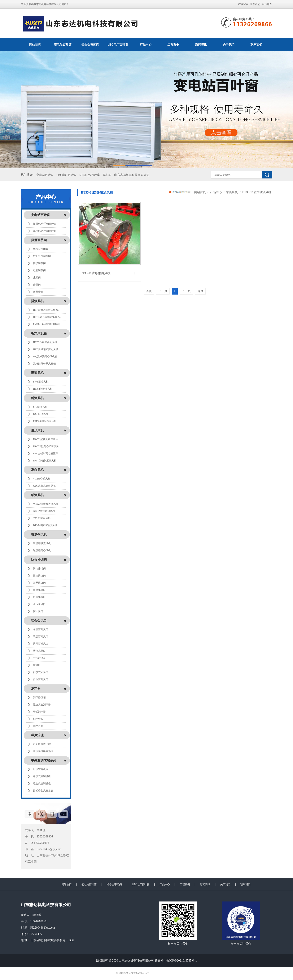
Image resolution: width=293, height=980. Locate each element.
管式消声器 (39, 712)
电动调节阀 (39, 270)
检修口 (37, 665)
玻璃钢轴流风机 (42, 543)
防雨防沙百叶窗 (90, 175)
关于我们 (229, 45)
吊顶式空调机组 (42, 776)
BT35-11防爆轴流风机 (45, 525)
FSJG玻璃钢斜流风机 (45, 421)
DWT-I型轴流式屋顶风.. (46, 439)
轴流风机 (232, 192)
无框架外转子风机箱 (44, 364)
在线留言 (243, 4)
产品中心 (146, 45)
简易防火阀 (39, 583)
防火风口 (38, 611)
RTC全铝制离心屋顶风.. (46, 453)
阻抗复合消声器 (42, 705)
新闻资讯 (201, 45)
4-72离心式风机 (42, 479)
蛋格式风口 (39, 651)
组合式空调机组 (42, 783)
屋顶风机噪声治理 (43, 751)
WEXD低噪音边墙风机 (46, 504)
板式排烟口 (39, 597)
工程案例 (173, 45)
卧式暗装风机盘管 (43, 791)
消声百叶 (38, 726)
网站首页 (35, 45)
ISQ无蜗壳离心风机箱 (45, 356)
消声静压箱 (39, 697)
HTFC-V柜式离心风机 (45, 342)
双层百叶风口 (41, 637)
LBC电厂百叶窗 (118, 45)
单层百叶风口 (41, 629)
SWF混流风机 (41, 382)
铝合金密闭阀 (90, 45)
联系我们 (255, 4)
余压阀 (37, 285)
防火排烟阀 (39, 569)
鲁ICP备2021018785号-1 (182, 961)
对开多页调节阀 (42, 256)
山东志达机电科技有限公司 (132, 175)
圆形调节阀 (39, 263)
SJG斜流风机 (40, 407)
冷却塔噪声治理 (42, 744)
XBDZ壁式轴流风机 (44, 511)
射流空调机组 (41, 769)
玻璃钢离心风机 (42, 550)
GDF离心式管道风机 (44, 486)
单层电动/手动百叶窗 (45, 231)
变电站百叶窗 (63, 45)
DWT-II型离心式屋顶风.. (47, 446)
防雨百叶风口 (41, 644)
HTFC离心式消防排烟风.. (47, 317)
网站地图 (267, 4)
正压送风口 (39, 604)
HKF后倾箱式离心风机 (46, 349)
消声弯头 (38, 719)
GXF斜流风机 (41, 414)
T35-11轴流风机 (42, 518)
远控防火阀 (39, 576)
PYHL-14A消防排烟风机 (47, 324)
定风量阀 (38, 292)
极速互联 (154, 973)
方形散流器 (39, 658)
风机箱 (107, 175)
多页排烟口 (39, 590)
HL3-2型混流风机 (43, 389)
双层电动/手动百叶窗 (45, 224)
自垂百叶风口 (41, 679)
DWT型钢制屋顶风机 (45, 461)
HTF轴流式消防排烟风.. (46, 310)
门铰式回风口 (41, 672)
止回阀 (37, 278)
